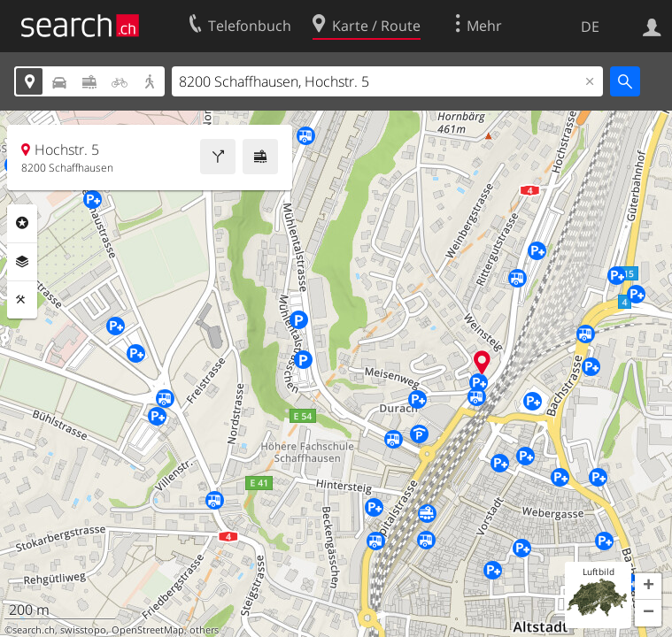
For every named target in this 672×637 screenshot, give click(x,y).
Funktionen (22, 300)
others (204, 630)
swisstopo (83, 630)
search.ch (34, 630)
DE (590, 27)
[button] (648, 587)
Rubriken (22, 223)
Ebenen (22, 262)
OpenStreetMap (148, 630)
